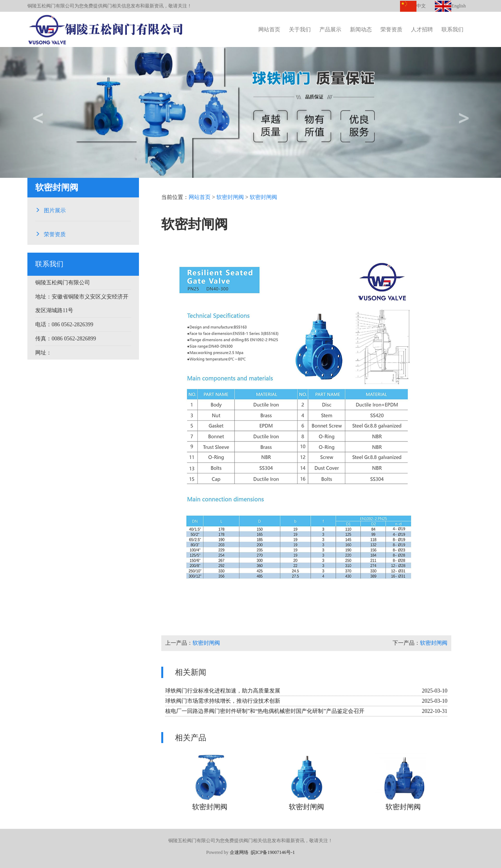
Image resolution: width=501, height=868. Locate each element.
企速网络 (239, 852)
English (450, 6)
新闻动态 (361, 30)
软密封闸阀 (230, 197)
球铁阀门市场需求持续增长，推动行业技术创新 (223, 701)
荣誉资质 (391, 30)
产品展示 (330, 30)
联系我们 (452, 30)
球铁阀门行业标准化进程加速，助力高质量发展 (223, 691)
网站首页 (269, 30)
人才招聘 (422, 30)
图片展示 (55, 210)
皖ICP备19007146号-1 (273, 852)
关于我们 (300, 30)
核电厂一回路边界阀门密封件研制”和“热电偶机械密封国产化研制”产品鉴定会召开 (265, 711)
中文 (413, 6)
